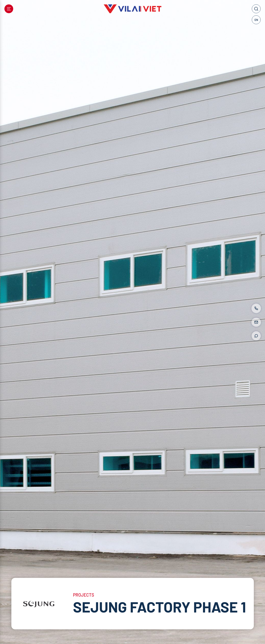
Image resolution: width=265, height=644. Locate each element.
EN (256, 20)
